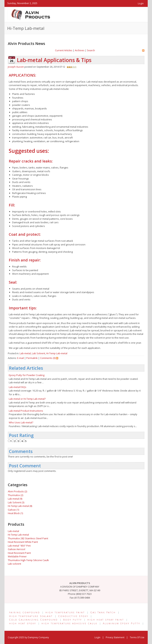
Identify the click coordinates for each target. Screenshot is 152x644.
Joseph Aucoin (16, 67)
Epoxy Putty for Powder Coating (27, 375)
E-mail (21, 358)
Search (91, 50)
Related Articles (26, 368)
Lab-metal (25, 353)
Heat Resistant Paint (19, 553)
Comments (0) (48, 358)
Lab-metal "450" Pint (19, 546)
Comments (21, 451)
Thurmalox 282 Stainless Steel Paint (28, 538)
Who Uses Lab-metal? (21, 422)
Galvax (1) (13, 510)
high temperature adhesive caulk (69, 624)
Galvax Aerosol (17, 549)
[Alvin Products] (30, 14)
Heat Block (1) (15, 513)
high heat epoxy (23, 624)
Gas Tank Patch (103, 613)
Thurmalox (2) (15, 495)
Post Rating (21, 435)
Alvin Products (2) (17, 491)
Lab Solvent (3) (16, 502)
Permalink (32, 358)
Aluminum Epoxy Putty (121, 624)
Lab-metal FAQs (18, 387)
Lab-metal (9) (15, 499)
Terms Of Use (137, 637)
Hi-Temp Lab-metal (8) (20, 506)
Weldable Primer (17, 556)
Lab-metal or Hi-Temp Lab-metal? (27, 399)
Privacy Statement (115, 637)
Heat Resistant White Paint (23, 542)
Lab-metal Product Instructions (26, 411)
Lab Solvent (39, 353)
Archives (80, 50)
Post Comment (25, 466)
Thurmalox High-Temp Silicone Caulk (28, 560)
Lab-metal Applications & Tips (54, 60)
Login (141, 3)
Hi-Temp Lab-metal (57, 353)
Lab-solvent (14, 564)
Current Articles (64, 50)
